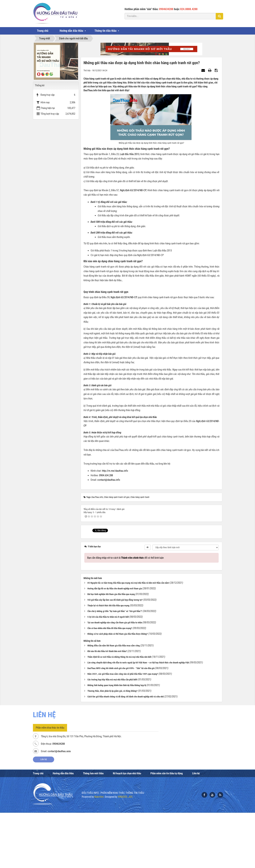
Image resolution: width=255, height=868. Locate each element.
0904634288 (59, 799)
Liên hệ (44, 815)
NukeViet (99, 852)
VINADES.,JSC (125, 852)
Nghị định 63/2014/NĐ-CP (133, 190)
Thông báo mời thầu (93, 829)
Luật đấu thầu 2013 (130, 154)
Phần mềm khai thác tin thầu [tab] (50, 783)
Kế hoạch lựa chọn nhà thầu (127, 829)
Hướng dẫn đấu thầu (71, 31)
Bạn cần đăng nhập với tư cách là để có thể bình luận (125, 613)
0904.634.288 (106, 531)
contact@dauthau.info (109, 535)
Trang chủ (43, 31)
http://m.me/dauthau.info (115, 526)
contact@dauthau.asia (59, 807)
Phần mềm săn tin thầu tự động (167, 829)
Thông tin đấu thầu (105, 31)
